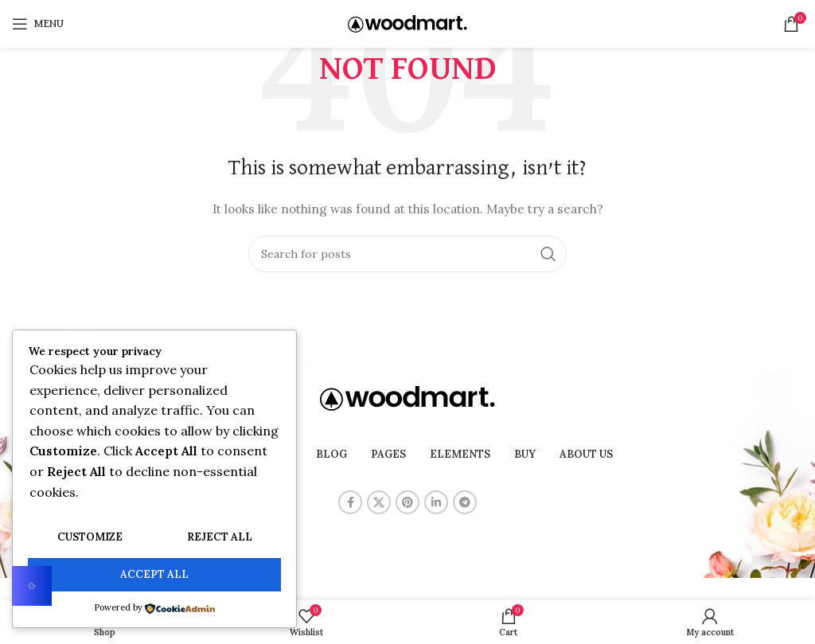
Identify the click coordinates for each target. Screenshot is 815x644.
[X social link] (379, 502)
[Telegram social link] (465, 502)
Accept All (154, 575)
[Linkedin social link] (436, 502)
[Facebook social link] (350, 502)
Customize (90, 539)
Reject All (220, 539)
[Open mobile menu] (38, 24)
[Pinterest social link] (407, 502)
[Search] (407, 254)
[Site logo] (407, 23)
